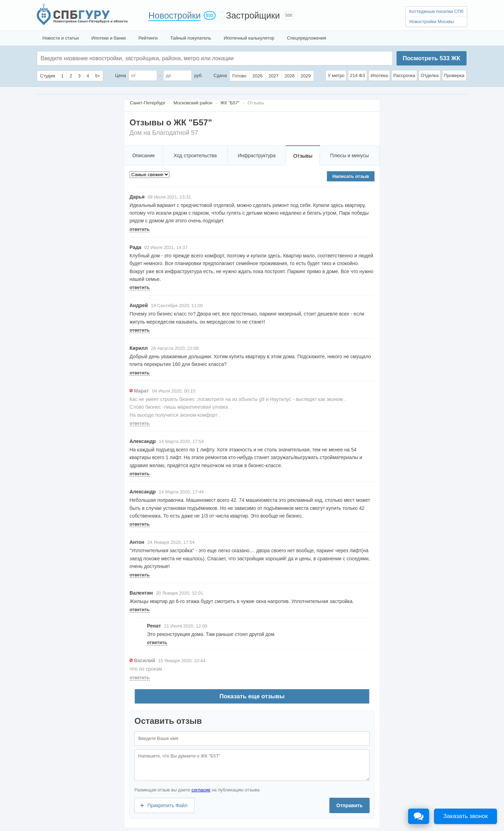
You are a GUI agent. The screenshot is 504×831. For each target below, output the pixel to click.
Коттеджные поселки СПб (436, 11)
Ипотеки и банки (108, 38)
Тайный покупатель (191, 38)
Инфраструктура (257, 155)
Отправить (349, 805)
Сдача (220, 75)
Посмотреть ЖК (431, 58)
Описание (143, 155)
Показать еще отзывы (252, 696)
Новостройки (175, 15)
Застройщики (253, 15)
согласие (201, 790)
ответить (140, 229)
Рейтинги (148, 38)
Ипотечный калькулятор (249, 38)
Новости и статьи (61, 38)
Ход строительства (195, 155)
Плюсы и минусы (349, 155)
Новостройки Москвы (432, 22)
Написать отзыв (351, 176)
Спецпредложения (307, 38)
